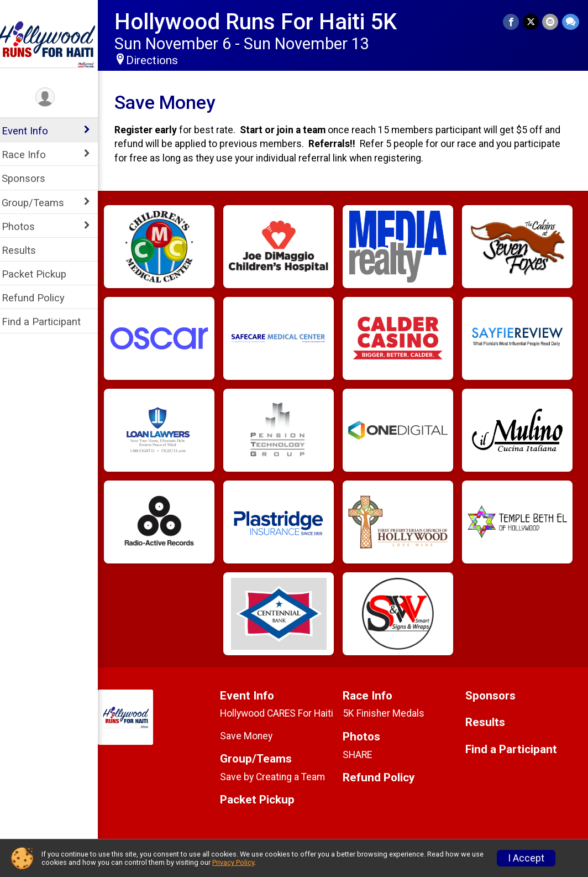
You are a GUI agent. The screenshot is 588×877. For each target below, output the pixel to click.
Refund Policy (40, 298)
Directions (159, 60)
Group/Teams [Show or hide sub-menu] (40, 203)
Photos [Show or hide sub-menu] (25, 226)
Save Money (252, 736)
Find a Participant (48, 322)
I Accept (526, 858)
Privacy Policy (233, 862)
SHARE (361, 755)
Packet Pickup (41, 274)
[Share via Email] (551, 22)
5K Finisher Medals (387, 713)
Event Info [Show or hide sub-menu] (32, 131)
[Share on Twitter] (531, 22)
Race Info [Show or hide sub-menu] (31, 155)
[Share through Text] (571, 22)
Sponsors (31, 178)
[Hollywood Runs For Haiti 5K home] (53, 43)
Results (26, 250)
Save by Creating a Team (279, 777)
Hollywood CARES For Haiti (283, 713)
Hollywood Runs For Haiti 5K (263, 22)
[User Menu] (53, 98)
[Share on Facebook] (512, 22)
